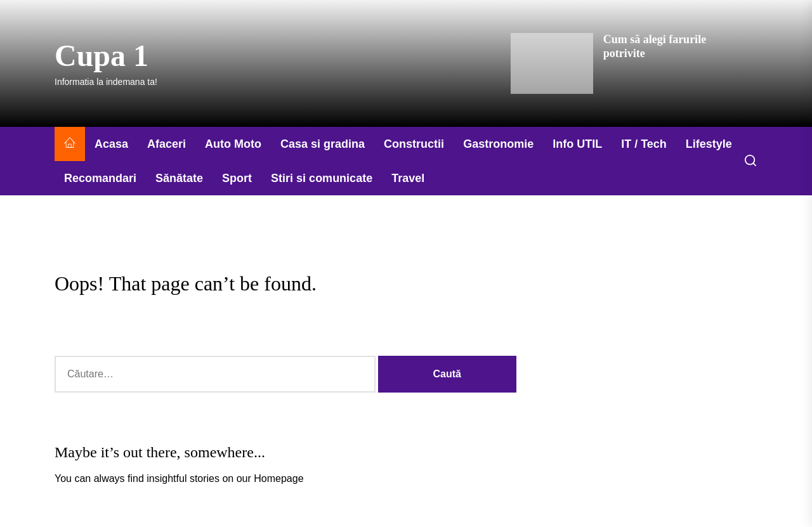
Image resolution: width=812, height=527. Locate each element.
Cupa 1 (101, 55)
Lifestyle (709, 144)
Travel (408, 178)
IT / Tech (644, 144)
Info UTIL (577, 144)
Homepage (278, 478)
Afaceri (167, 144)
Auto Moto (233, 144)
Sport (237, 178)
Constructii (414, 144)
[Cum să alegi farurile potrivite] (552, 63)
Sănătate (179, 178)
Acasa (111, 144)
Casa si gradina (323, 144)
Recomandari (100, 178)
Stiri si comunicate (322, 178)
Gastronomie (498, 144)
